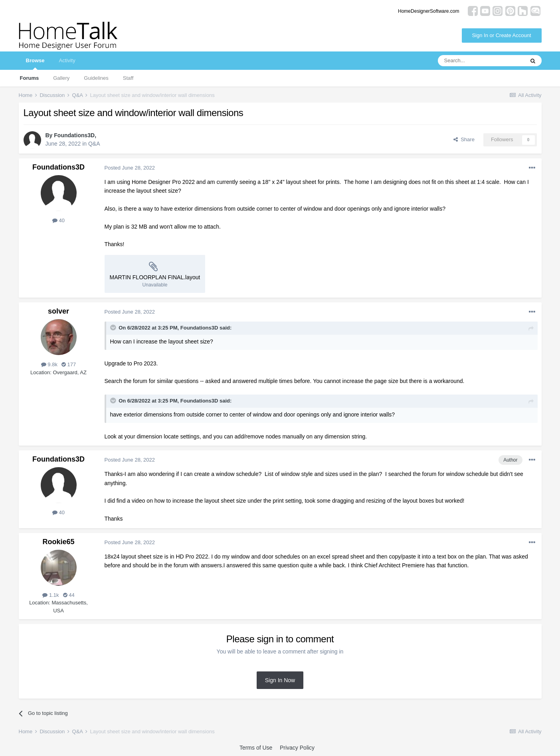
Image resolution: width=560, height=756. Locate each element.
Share (464, 139)
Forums (30, 78)
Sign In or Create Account (501, 35)
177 (69, 364)
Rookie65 (58, 542)
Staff (128, 78)
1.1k (50, 595)
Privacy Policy (297, 748)
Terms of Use (256, 748)
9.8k (49, 364)
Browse (35, 64)
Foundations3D (74, 135)
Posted (130, 168)
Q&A (94, 144)
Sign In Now (280, 680)
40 (58, 220)
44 (69, 595)
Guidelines (96, 78)
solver (58, 311)
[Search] (481, 61)
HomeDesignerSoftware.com (428, 11)
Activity (67, 60)
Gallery (61, 78)
